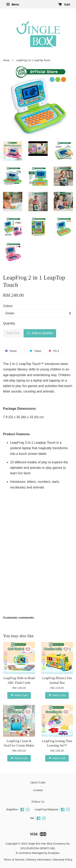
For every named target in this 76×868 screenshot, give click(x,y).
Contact (38, 790)
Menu (12, 4)
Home (6, 60)
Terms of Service (14, 860)
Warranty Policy (63, 860)
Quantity (9, 323)
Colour (8, 306)
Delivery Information (39, 860)
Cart (64, 4)
